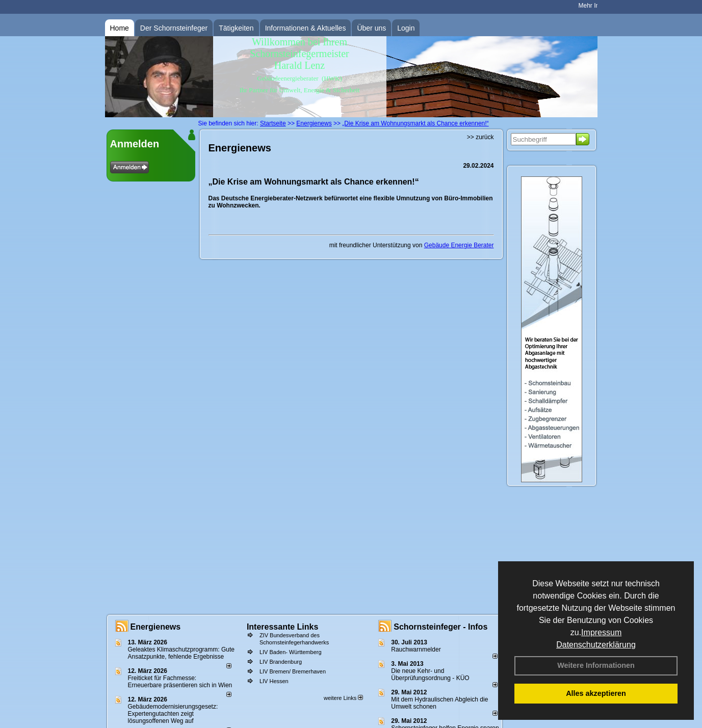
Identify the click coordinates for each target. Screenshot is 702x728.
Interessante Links (283, 627)
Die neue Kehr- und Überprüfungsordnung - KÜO (430, 674)
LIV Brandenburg (281, 662)
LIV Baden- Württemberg (291, 652)
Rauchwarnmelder (416, 649)
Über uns (371, 28)
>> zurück (480, 137)
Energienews (156, 627)
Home (120, 28)
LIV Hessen (274, 681)
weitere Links (343, 698)
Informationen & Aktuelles (306, 28)
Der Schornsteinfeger (174, 28)
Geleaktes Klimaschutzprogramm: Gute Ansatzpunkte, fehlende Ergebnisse (181, 653)
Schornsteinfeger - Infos (440, 627)
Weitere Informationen (596, 665)
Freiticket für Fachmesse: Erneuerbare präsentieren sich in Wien (180, 682)
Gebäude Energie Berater (459, 245)
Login (406, 28)
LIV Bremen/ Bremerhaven (293, 671)
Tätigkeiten (236, 28)
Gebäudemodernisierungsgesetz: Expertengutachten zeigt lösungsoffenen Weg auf (173, 714)
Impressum (601, 632)
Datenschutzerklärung (596, 645)
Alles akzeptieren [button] (596, 693)
